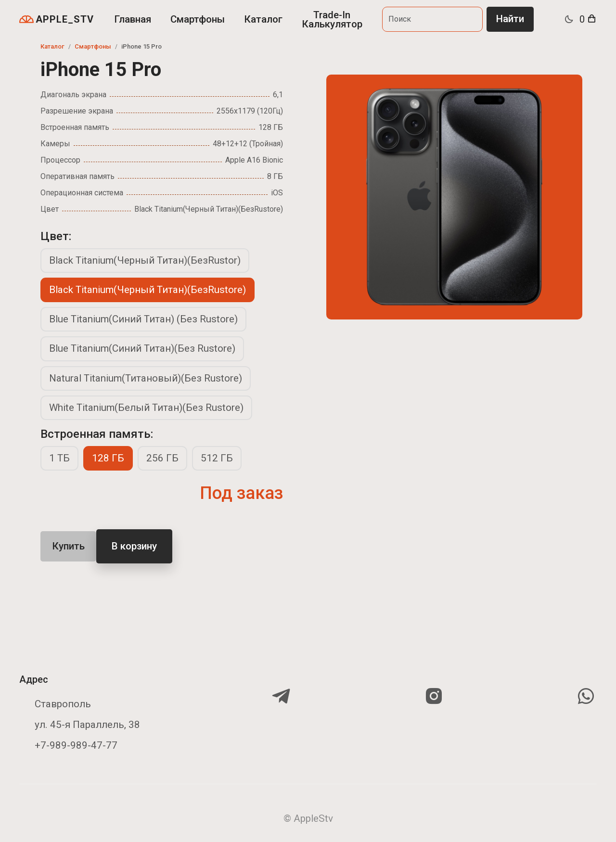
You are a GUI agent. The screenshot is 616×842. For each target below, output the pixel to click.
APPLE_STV (57, 19)
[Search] (432, 19)
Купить (68, 546)
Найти (510, 19)
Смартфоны (198, 19)
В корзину (134, 546)
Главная (133, 19)
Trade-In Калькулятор (332, 19)
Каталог (263, 19)
